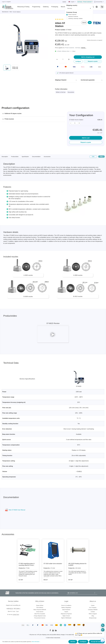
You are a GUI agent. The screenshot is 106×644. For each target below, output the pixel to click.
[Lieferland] (79, 8)
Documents (71, 92)
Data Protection (66, 610)
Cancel (84, 23)
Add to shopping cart (88, 57)
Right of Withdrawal (66, 618)
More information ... (36, 642)
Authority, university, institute (75, 18)
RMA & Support (93, 614)
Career (64, 2)
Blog (93, 616)
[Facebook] (50, 631)
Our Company (93, 608)
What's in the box (61, 92)
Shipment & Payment (66, 614)
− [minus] (71, 123)
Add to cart (86, 138)
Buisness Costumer (73, 16)
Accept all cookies (97, 642)
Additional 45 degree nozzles (12, 113)
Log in (4, 2)
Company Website (93, 610)
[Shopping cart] (102, 7)
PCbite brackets (8, 119)
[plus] (69, 59)
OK (90, 23)
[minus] (57, 59)
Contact (93, 612)
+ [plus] (79, 123)
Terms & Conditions (66, 605)
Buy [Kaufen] (101, 157)
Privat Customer (72, 15)
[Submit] (95, 593)
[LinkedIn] (56, 631)
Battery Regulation (66, 608)
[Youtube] (53, 631)
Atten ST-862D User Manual (17, 510)
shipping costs (46, 635)
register (9, 2)
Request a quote (86, 142)
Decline (73, 642)
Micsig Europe (93, 618)
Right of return (66, 616)
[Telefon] (103, 625)
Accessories (47, 157)
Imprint (66, 612)
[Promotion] (97, 7)
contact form (16, 614)
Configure (83, 642)
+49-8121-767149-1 (13, 609)
